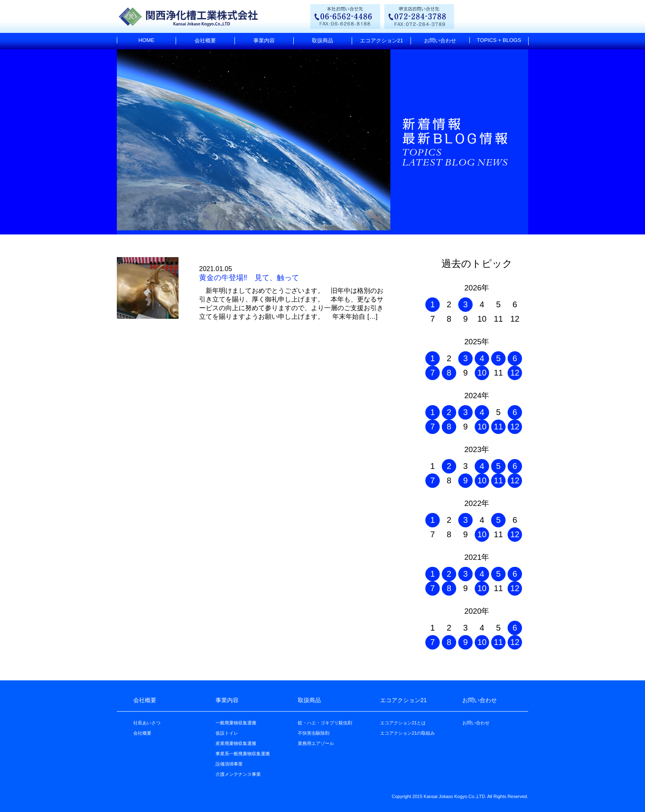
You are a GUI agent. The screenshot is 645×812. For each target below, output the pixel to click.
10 (482, 373)
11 (498, 427)
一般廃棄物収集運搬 (236, 723)
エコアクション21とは (403, 723)
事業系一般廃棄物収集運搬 (243, 754)
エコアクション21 (382, 41)
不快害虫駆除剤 (314, 733)
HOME (146, 40)
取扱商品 (322, 41)
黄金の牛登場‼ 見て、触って (249, 278)
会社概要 (205, 41)
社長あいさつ (147, 723)
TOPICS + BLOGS (499, 40)
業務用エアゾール (316, 743)
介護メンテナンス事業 (238, 774)
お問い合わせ (440, 41)
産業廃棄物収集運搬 (236, 743)
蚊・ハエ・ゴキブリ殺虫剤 (325, 723)
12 (515, 373)
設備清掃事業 (229, 764)
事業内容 (264, 41)
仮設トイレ (227, 733)
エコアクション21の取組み (407, 733)
